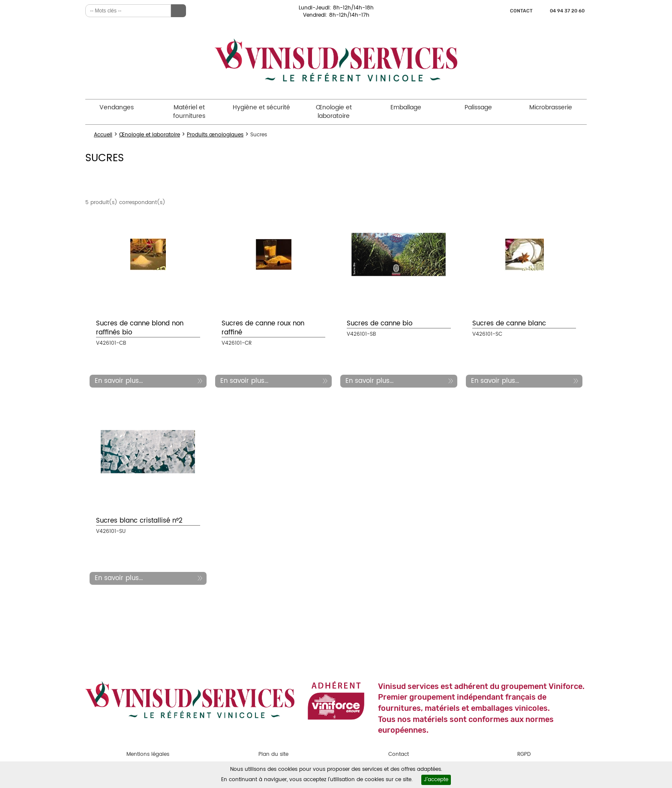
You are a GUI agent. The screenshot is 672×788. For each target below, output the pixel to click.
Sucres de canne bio (379, 323)
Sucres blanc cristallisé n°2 (139, 521)
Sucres (259, 135)
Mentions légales (148, 754)
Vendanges (117, 107)
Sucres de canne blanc (509, 323)
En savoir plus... (119, 381)
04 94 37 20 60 (567, 11)
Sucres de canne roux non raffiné (263, 328)
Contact (521, 11)
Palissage (478, 107)
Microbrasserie (551, 107)
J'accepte (436, 780)
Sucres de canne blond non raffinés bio (140, 328)
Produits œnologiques (215, 135)
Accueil (103, 135)
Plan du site (273, 754)
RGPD (524, 754)
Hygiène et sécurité (261, 107)
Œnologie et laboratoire (334, 112)
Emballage (406, 107)
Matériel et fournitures (189, 112)
